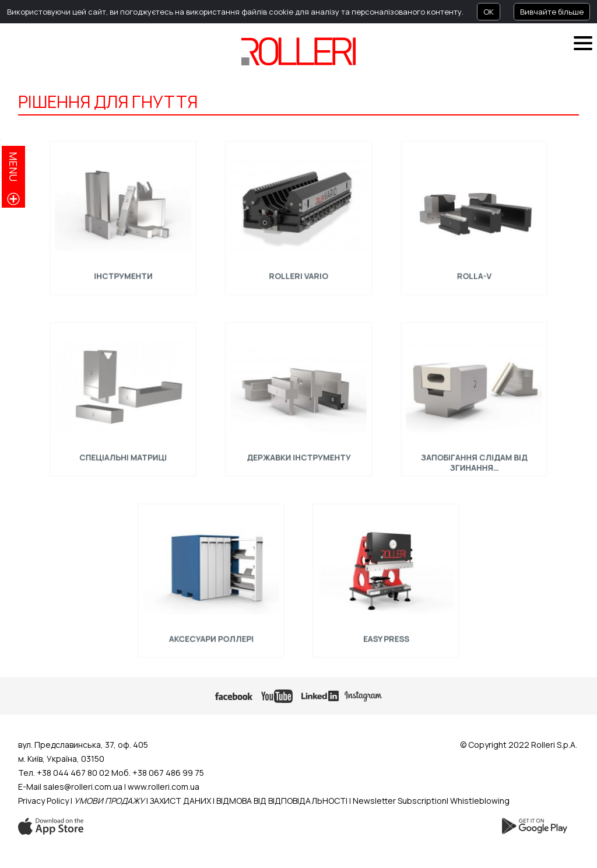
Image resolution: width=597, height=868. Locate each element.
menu (13, 167)
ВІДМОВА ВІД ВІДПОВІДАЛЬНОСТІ (282, 801)
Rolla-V (474, 273)
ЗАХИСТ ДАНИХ (180, 801)
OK (489, 12)
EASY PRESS (386, 636)
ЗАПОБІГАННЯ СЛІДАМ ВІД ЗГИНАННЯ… (474, 459)
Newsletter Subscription (400, 801)
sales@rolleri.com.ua (83, 787)
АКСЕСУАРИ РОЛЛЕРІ (210, 636)
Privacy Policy (43, 801)
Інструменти (123, 273)
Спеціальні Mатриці (123, 454)
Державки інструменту (298, 454)
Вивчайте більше (552, 12)
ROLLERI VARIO (299, 273)
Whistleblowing (480, 801)
